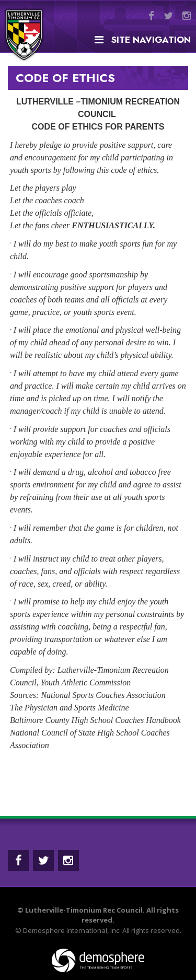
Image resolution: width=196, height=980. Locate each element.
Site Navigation (143, 40)
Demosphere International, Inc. (72, 930)
